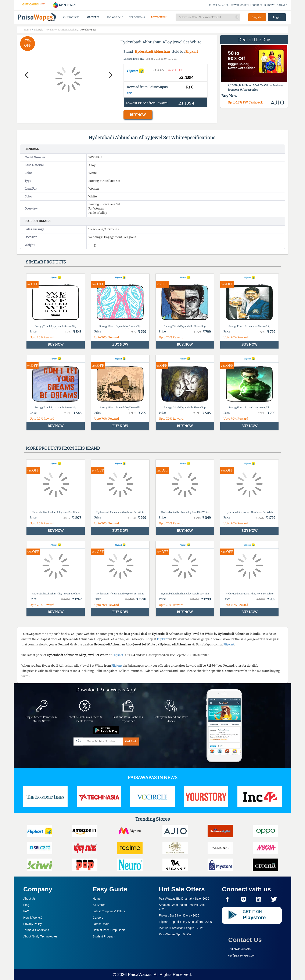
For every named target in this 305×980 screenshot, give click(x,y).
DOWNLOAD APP (278, 5)
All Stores (99, 905)
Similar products (46, 262)
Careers (98, 918)
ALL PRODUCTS (71, 17)
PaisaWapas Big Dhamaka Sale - (184, 899)
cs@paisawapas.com (242, 955)
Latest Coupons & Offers (109, 911)
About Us (29, 899)
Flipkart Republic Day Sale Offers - (185, 922)
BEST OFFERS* (159, 17)
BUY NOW (138, 115)
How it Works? (33, 918)
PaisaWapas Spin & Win (175, 934)
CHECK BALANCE (219, 5)
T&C (129, 93)
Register (257, 17)
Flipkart (192, 52)
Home (97, 899)
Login (277, 17)
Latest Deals (101, 924)
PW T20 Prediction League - (181, 928)
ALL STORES (93, 17)
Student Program (104, 936)
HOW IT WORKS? (240, 5)
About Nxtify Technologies (40, 936)
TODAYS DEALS (115, 17)
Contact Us (245, 940)
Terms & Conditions (36, 930)
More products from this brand (63, 448)
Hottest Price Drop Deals (109, 930)
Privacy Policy (33, 924)
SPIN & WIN (64, 5)
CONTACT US (259, 5)
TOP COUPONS (137, 17)
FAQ (26, 911)
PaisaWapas (140, 974)
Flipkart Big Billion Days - (179, 915)
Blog (26, 905)
